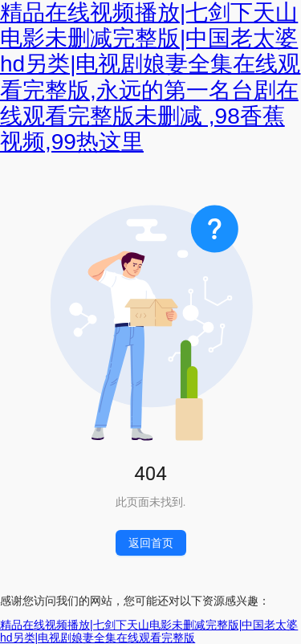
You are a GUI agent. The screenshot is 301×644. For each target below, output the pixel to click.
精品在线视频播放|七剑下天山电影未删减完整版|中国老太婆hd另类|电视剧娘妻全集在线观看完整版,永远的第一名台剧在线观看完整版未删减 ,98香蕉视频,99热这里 (150, 77)
